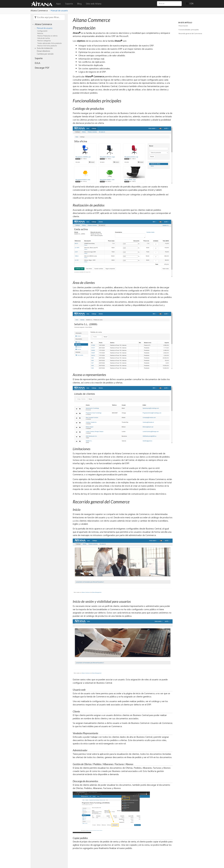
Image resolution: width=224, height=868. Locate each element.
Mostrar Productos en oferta (47, 36)
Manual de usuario (59, 11)
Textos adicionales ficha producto (49, 43)
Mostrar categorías (44, 41)
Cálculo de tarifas (44, 38)
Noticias (40, 33)
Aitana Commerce (43, 25)
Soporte (69, 4)
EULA (37, 63)
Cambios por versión (45, 54)
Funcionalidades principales (189, 30)
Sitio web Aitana (94, 4)
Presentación (183, 26)
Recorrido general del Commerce (190, 34)
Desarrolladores (43, 51)
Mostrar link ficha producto (47, 46)
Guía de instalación (45, 48)
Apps (58, 4)
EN (192, 4)
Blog (79, 4)
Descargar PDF (42, 68)
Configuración (42, 31)
